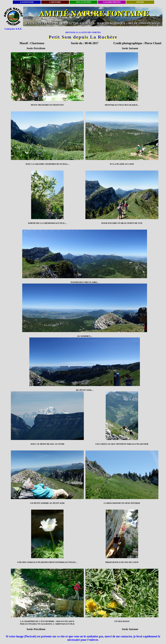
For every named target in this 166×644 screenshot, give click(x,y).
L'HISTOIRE (55, 2)
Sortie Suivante (130, 48)
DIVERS (140, 2)
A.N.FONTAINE (27, 2)
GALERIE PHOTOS (112, 2)
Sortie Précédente (36, 48)
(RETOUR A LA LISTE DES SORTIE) (83, 32)
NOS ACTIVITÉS (83, 2)
